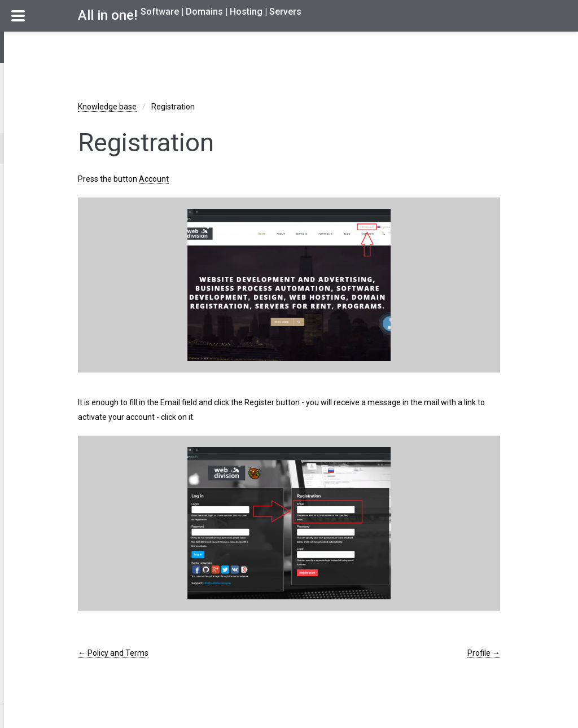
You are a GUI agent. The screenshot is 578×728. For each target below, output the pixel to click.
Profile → (484, 653)
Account (154, 179)
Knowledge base (107, 107)
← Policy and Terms (113, 653)
